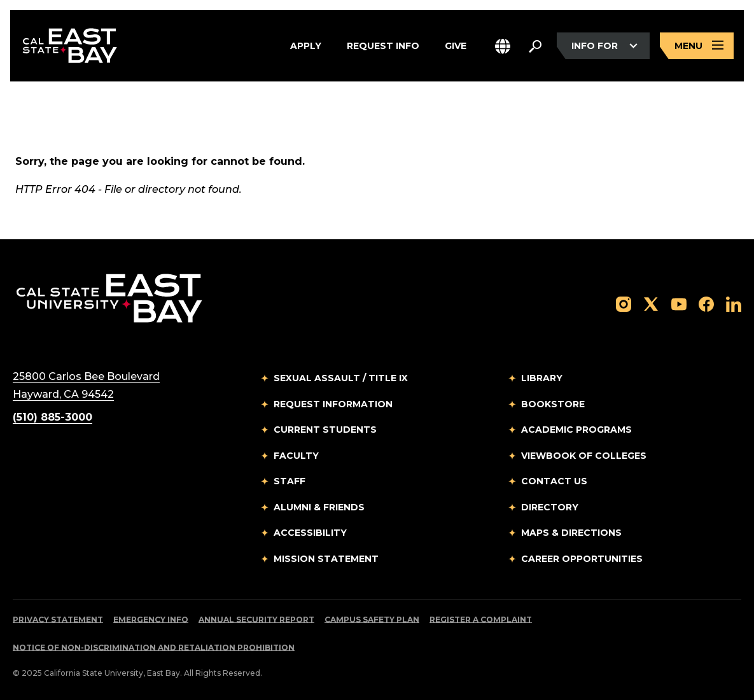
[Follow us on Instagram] (624, 303)
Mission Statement (326, 559)
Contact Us (554, 481)
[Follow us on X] (651, 303)
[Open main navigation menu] (697, 46)
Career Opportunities (582, 559)
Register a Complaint (481, 619)
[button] (503, 46)
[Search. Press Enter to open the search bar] (535, 46)
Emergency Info (151, 619)
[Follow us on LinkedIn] (734, 303)
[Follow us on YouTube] (679, 303)
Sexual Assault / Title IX (341, 378)
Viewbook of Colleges (584, 456)
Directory (550, 507)
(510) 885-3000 (52, 417)
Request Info (383, 46)
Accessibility (310, 533)
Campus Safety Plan (372, 619)
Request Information (333, 404)
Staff (290, 481)
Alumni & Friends (319, 507)
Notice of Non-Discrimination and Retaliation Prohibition (154, 647)
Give (456, 46)
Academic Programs (576, 430)
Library (542, 378)
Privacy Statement (58, 619)
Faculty (296, 456)
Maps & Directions (571, 533)
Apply (306, 46)
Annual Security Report (256, 619)
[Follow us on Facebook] (706, 303)
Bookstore (553, 404)
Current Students (325, 430)
